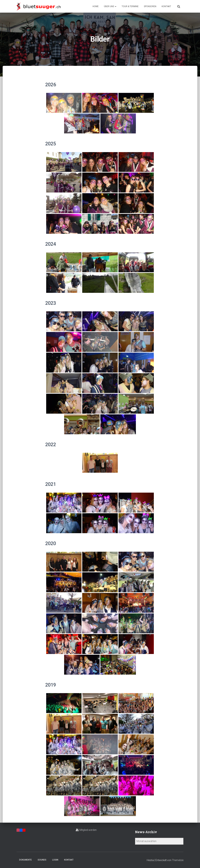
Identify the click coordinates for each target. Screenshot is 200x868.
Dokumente (25, 860)
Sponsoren (150, 6)
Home (96, 6)
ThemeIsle (178, 860)
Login (55, 860)
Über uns (110, 6)
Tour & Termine (130, 6)
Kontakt (166, 6)
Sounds (42, 860)
